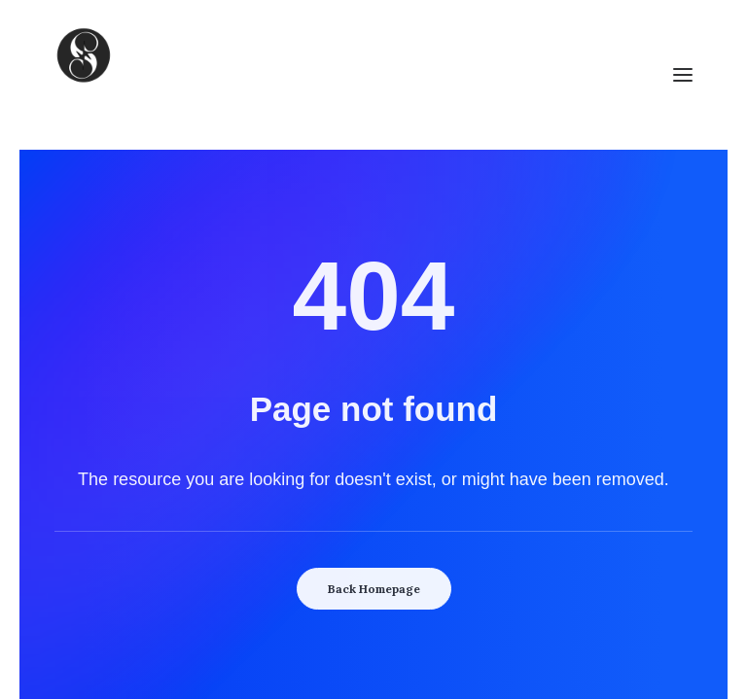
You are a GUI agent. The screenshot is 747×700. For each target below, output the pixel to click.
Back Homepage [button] (374, 589)
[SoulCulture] (373, 75)
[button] (683, 75)
